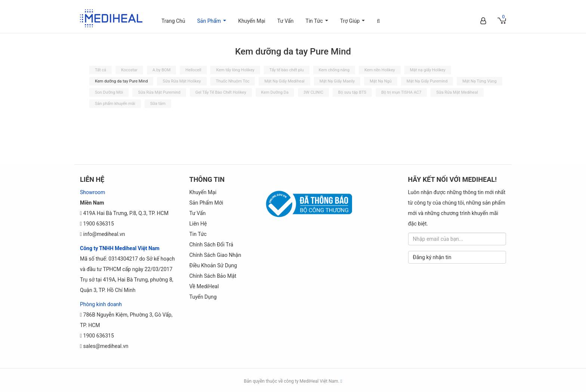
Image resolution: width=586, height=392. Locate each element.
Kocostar (129, 70)
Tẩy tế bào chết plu (287, 70)
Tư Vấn (286, 21)
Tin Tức (318, 25)
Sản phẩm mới (206, 203)
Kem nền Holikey (380, 70)
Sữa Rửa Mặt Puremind (159, 92)
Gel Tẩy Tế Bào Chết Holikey (221, 92)
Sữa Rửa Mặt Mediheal (457, 92)
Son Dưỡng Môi (109, 92)
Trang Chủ (173, 21)
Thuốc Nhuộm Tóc (233, 81)
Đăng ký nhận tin (432, 257)
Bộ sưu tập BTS (352, 92)
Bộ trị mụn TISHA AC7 (401, 92)
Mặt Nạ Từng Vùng (479, 81)
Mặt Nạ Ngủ (381, 81)
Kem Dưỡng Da (275, 92)
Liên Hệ (198, 224)
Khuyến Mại (252, 21)
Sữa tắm (158, 104)
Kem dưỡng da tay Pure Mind (121, 81)
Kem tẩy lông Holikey (235, 70)
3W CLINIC (313, 92)
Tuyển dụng (203, 297)
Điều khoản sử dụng (213, 265)
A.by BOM (161, 70)
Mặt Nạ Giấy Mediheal (284, 81)
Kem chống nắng (334, 70)
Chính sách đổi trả (212, 245)
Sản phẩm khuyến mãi (115, 104)
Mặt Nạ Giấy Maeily (337, 81)
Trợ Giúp (354, 25)
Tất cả (101, 70)
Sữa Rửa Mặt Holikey (182, 81)
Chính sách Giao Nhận (215, 255)
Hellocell (193, 70)
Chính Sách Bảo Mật (213, 276)
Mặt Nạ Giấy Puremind (427, 81)
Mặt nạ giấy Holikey (428, 70)
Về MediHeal (204, 286)
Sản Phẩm (213, 25)
